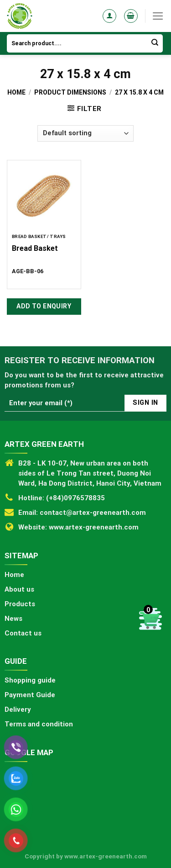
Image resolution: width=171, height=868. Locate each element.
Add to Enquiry (44, 306)
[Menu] (158, 16)
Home (16, 92)
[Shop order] (85, 133)
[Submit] (155, 43)
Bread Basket (35, 248)
